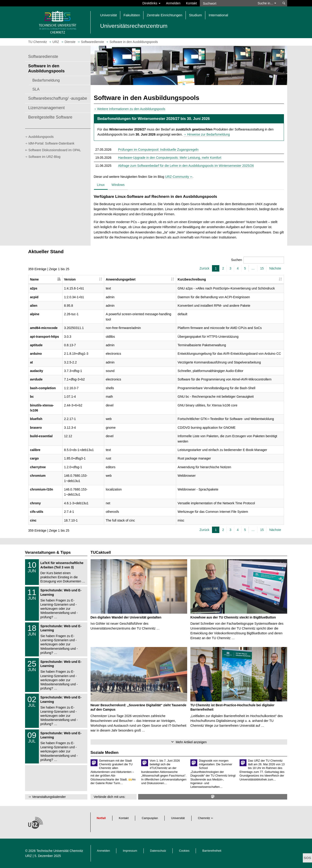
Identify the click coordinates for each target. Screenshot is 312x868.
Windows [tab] (118, 185)
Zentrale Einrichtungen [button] (165, 15)
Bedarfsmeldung (46, 80)
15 (262, 268)
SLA (36, 89)
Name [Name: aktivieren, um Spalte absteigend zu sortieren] (34, 279)
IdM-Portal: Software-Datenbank (52, 143)
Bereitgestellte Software (50, 117)
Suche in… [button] (267, 3)
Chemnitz (204, 818)
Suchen (257, 260)
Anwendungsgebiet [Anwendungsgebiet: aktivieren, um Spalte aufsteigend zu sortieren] (121, 279)
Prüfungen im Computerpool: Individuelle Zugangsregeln (158, 150)
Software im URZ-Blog (44, 157)
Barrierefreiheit (212, 851)
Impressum (130, 851)
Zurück (205, 268)
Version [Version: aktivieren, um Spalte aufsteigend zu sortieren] (70, 279)
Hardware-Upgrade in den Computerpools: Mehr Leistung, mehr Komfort (170, 158)
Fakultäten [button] (132, 15)
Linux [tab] (101, 185)
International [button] (218, 15)
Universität (178, 818)
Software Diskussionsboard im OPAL (55, 150)
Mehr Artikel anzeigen (191, 742)
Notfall (101, 818)
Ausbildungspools (41, 137)
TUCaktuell (101, 552)
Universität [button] (109, 15)
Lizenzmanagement (47, 108)
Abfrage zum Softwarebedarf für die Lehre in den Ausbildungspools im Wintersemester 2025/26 (186, 166)
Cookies (184, 851)
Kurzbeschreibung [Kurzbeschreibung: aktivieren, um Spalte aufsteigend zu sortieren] (192, 279)
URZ (29, 856)
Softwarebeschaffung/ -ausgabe (58, 98)
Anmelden (173, 3)
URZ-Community (177, 177)
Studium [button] (195, 15)
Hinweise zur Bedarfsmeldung (209, 134)
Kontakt (191, 3)
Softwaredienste (43, 57)
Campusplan (150, 818)
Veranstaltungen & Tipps (48, 552)
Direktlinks (152, 3)
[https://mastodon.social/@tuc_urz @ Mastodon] (213, 797)
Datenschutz (158, 851)
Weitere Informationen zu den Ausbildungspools (131, 109)
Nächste (275, 268)
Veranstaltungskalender (49, 797)
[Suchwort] (226, 3)
